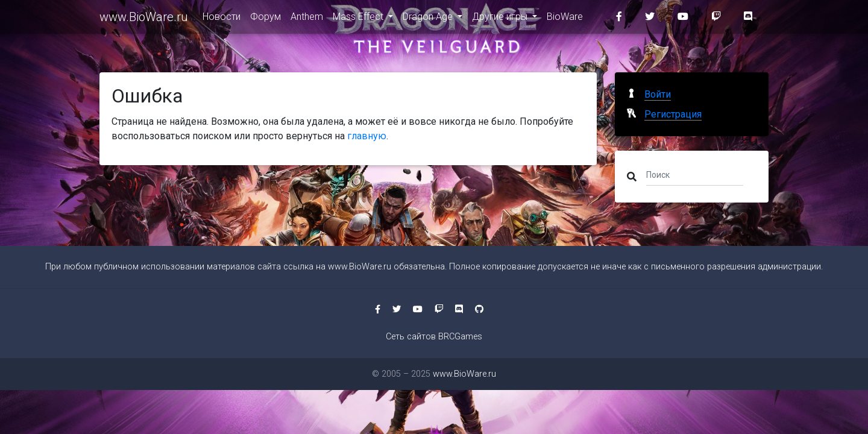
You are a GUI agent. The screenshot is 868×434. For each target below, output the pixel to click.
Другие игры (501, 19)
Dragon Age (429, 19)
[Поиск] (695, 174)
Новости (222, 19)
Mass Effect (359, 19)
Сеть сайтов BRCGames (434, 337)
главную (367, 136)
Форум (266, 19)
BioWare (565, 19)
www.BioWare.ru (144, 19)
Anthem (307, 19)
